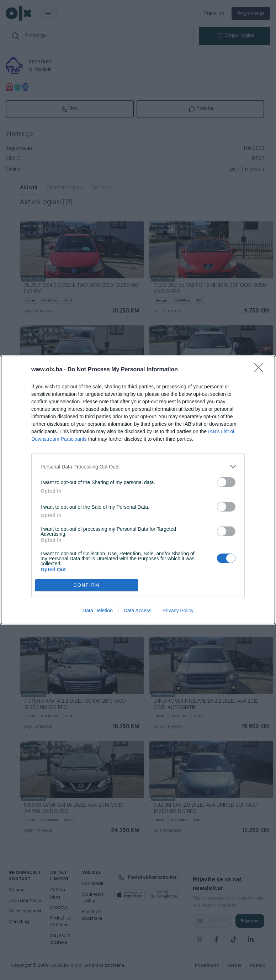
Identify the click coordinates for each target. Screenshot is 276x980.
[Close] (261, 370)
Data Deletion (98, 610)
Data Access (138, 610)
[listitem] (138, 467)
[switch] (226, 482)
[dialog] (138, 490)
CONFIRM (87, 585)
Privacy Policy (178, 610)
